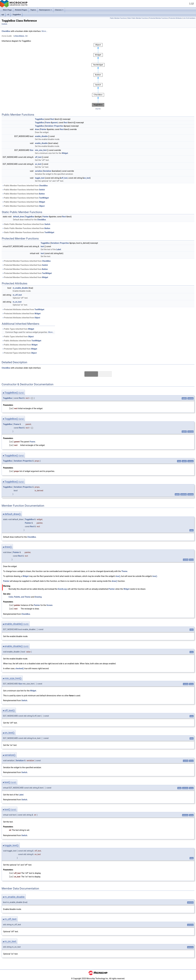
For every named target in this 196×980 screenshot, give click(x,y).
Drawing (38, 597)
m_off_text (17, 295)
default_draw (19, 217)
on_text (38, 164)
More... (45, 31)
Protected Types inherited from (20, 349)
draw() (114, 581)
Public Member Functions (118, 18)
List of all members (189, 18)
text (42, 246)
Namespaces (45, 10)
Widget (65, 153)
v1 (8, 15)
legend (98, 109)
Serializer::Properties (54, 126)
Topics (33, 10)
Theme (124, 571)
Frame (48, 123)
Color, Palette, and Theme (20, 597)
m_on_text (17, 302)
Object (42, 206)
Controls (4, 24)
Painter (43, 129)
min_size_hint (41, 150)
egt (3, 15)
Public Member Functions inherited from (25, 186)
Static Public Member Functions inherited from (26, 224)
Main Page (7, 10)
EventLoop (62, 589)
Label (59, 249)
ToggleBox (17, 15)
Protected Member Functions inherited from (26, 261)
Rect (52, 119)
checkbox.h (20, 36)
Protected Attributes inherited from (23, 309)
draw (37, 129)
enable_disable (41, 136)
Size (32, 150)
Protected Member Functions (158, 18)
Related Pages (21, 10)
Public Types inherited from (18, 329)
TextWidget (44, 198)
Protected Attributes (175, 18)
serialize (39, 171)
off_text (38, 157)
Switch (42, 190)
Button (42, 194)
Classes (59, 10)
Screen (50, 605)
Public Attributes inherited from (22, 341)
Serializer (47, 171)
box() (118, 576)
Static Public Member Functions (138, 18)
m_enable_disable (20, 288)
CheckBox (6, 31)
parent (55, 123)
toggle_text (40, 178)
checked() (20, 668)
